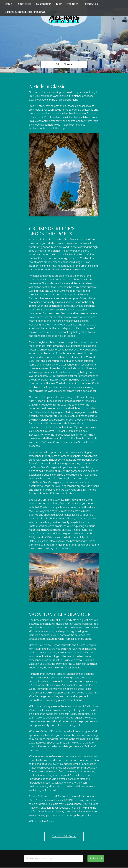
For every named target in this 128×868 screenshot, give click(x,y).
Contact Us (91, 4)
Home (8, 4)
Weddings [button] (73, 4)
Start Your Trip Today (64, 836)
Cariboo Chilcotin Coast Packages (25, 12)
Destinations (44, 4)
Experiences (24, 4)
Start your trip (96, 858)
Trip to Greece (64, 64)
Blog (59, 4)
